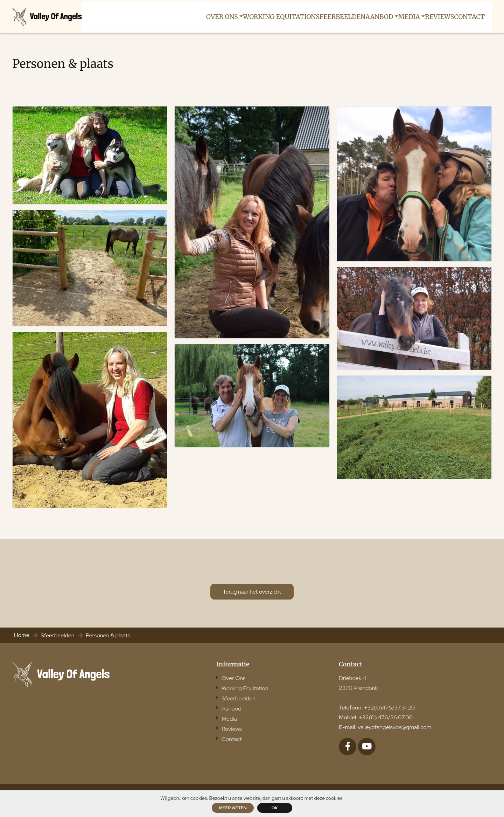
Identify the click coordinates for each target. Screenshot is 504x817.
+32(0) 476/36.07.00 (386, 724)
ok (275, 808)
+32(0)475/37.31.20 (389, 714)
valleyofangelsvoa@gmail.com (394, 733)
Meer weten (233, 808)
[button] (216, 17)
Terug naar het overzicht (252, 597)
